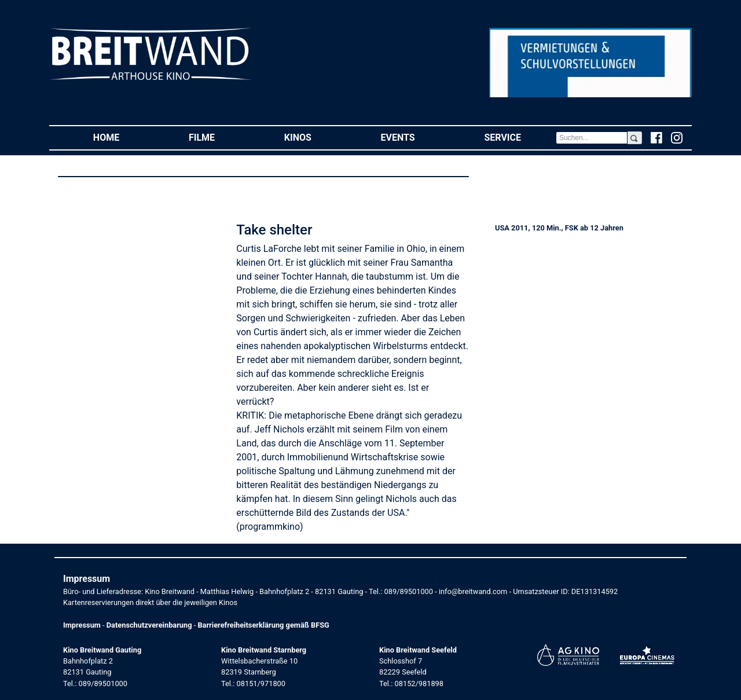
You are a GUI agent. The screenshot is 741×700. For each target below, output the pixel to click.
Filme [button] (219, 137)
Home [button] (124, 137)
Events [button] (415, 137)
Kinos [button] (315, 137)
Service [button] (520, 137)
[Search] (592, 138)
